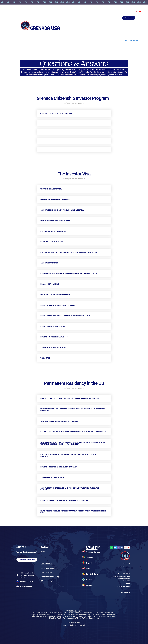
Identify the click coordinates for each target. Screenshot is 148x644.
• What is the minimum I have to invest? (56, 221)
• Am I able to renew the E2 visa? (53, 348)
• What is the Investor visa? (51, 189)
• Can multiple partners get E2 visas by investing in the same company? (69, 274)
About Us (11, 41)
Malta (88, 569)
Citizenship (32, 41)
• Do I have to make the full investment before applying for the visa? (69, 252)
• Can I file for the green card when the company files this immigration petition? (69, 489)
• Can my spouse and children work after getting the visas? (65, 316)
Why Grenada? (55, 41)
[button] (129, 18)
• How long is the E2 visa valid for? (54, 337)
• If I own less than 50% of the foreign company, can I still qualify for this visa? (73, 432)
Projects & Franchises (82, 41)
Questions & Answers (132, 41)
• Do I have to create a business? (53, 231)
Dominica (89, 558)
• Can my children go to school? (53, 326)
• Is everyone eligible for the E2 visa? (55, 200)
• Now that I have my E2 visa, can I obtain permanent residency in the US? (70, 398)
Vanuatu (89, 585)
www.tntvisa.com (116, 75)
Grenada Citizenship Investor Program (56, 113)
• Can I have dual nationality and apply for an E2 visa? (62, 210)
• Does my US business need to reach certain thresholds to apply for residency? (68, 456)
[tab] (74, 113)
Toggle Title (45, 358)
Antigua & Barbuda (93, 552)
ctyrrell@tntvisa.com (46, 75)
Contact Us (107, 40)
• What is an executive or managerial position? (59, 421)
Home (43, 552)
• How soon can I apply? (49, 284)
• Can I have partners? (49, 263)
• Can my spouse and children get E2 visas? (57, 305)
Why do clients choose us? (27, 552)
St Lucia (89, 579)
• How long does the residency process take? (58, 467)
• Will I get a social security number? (55, 295)
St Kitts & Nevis (92, 574)
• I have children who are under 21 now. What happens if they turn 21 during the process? (73, 512)
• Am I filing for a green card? (52, 478)
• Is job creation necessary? (51, 242)
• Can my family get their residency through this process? (64, 500)
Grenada (89, 563)
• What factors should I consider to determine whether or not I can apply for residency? (72, 410)
